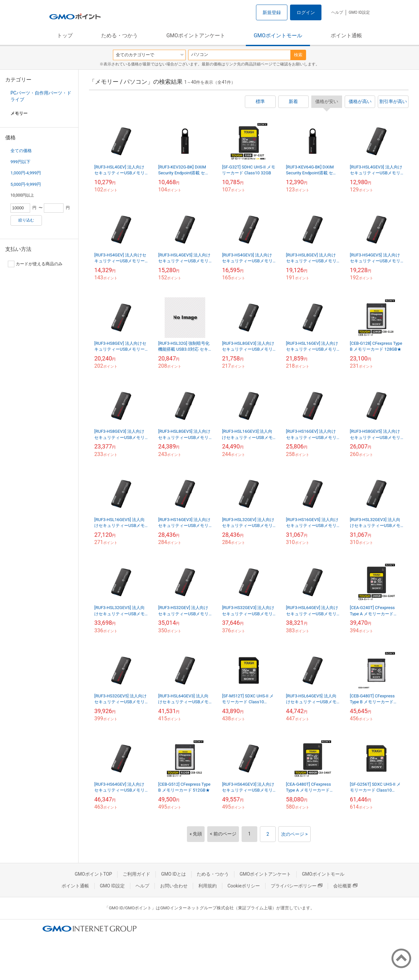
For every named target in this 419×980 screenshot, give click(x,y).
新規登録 (272, 12)
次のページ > (294, 834)
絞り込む (26, 220)
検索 (298, 55)
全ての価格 (21, 151)
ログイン (306, 12)
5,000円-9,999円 (26, 184)
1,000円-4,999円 (26, 173)
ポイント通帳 (346, 35)
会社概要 (345, 886)
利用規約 (208, 886)
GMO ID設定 (359, 12)
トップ (65, 35)
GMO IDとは (173, 874)
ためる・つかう (119, 35)
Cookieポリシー (244, 886)
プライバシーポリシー (297, 886)
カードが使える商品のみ (35, 264)
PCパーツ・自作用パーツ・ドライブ (41, 96)
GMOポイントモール (278, 35)
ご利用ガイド (137, 874)
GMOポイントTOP (93, 874)
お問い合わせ (174, 886)
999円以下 (20, 162)
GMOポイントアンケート (196, 35)
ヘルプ (337, 12)
